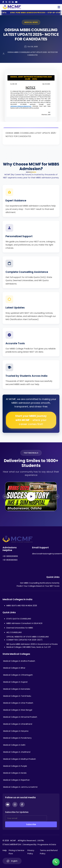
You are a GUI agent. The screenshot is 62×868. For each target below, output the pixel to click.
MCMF (13, 840)
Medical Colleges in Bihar (14, 668)
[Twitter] (6, 2)
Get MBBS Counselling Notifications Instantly (40, 583)
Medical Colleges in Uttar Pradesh (18, 703)
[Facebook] (3, 2)
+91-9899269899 (10, 556)
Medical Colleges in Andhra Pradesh (19, 661)
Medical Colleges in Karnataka (17, 689)
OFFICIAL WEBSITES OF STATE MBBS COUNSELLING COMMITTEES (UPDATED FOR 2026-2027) (28, 638)
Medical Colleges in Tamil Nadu (17, 696)
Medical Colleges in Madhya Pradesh (20, 759)
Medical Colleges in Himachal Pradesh (20, 717)
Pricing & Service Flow (16, 852)
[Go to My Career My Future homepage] (11, 7)
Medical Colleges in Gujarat (15, 682)
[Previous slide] (5, 496)
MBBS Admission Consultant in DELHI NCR (24, 623)
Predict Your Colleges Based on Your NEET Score (38, 586)
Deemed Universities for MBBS (20, 628)
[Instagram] (10, 2)
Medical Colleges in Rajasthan (16, 780)
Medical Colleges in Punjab (15, 766)
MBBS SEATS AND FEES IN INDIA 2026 (22, 606)
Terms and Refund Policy (49, 852)
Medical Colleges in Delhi (14, 745)
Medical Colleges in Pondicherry (17, 738)
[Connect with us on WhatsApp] (56, 862)
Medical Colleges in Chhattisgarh (18, 675)
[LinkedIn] (13, 2)
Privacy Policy (31, 852)
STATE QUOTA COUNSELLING (19, 619)
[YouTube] (16, 2)
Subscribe (31, 824)
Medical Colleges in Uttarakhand (18, 724)
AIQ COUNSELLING (14, 632)
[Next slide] (57, 496)
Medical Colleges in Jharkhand (17, 752)
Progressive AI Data (47, 844)
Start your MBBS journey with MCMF (31, 420)
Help (5, 850)
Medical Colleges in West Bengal (18, 710)
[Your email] (26, 818)
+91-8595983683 (10, 560)
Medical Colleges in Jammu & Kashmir (20, 787)
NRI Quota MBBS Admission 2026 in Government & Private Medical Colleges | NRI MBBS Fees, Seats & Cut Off (32, 646)
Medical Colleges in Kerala (15, 773)
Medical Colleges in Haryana (16, 731)
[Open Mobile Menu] (59, 7)
